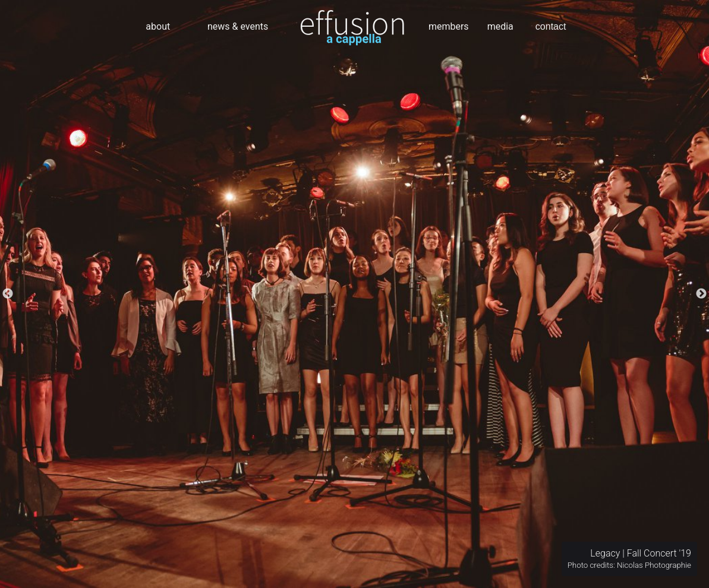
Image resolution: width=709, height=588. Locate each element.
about (158, 26)
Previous (8, 294)
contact (551, 26)
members (449, 26)
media (500, 26)
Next (701, 294)
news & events (238, 26)
